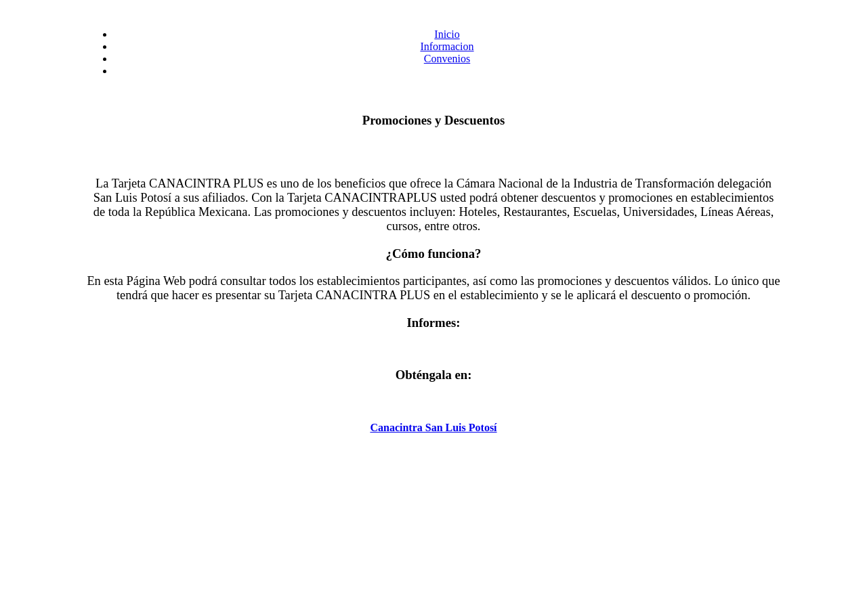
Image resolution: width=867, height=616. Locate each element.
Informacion (447, 46)
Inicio (447, 34)
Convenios (447, 59)
